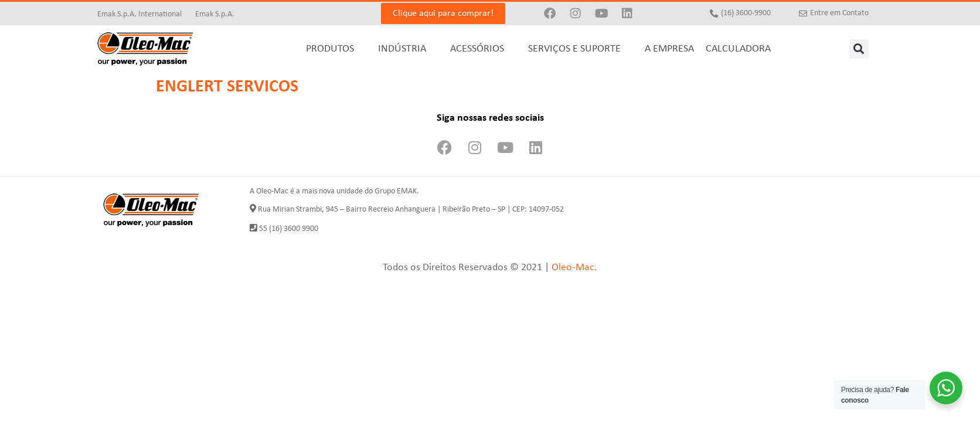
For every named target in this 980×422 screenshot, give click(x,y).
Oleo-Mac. (574, 268)
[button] (859, 49)
